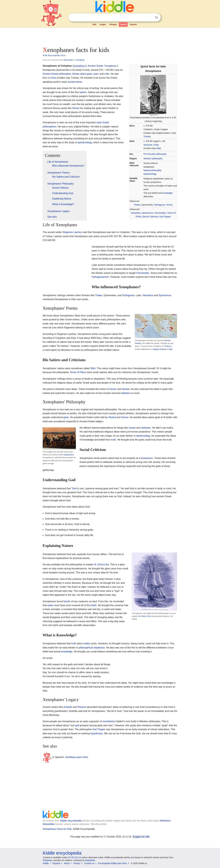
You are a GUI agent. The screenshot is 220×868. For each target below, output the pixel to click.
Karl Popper (165, 217)
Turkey (147, 136)
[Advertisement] (110, 36)
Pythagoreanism (100, 277)
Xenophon (80, 60)
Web (94, 24)
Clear (150, 18)
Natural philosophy (152, 170)
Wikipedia (47, 860)
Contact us (89, 863)
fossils (67, 601)
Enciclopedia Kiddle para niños (112, 863)
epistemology (85, 142)
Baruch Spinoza (150, 217)
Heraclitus (136, 213)
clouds (132, 428)
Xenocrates (68, 60)
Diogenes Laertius (72, 232)
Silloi (93, 368)
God (74, 488)
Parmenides (160, 213)
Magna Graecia (160, 349)
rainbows (146, 428)
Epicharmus (147, 213)
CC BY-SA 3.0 (74, 857)
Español (133, 24)
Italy (158, 148)
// (80, 66)
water (50, 605)
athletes (126, 393)
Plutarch (82, 707)
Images (103, 24)
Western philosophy (153, 159)
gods (66, 417)
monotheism (109, 721)
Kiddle (46, 863)
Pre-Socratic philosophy (155, 154)
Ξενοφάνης (110, 66)
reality (87, 644)
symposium (69, 455)
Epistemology (150, 174)
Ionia (53, 78)
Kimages (113, 24)
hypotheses (97, 733)
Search (156, 17)
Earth (94, 605)
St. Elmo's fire (144, 616)
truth (113, 440)
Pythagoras (160, 205)
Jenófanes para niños (77, 757)
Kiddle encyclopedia (71, 821)
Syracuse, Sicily (151, 145)
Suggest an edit (141, 837)
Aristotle (68, 707)
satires (83, 92)
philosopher (65, 74)
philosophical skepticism (92, 648)
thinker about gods (82, 74)
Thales (137, 205)
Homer (169, 205)
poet (96, 74)
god (77, 725)
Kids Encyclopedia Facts (54, 55)
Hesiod (126, 389)
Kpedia (123, 24)
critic (107, 74)
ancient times (75, 82)
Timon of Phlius (78, 372)
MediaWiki (90, 860)
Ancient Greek (95, 66)
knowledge (167, 193)
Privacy (77, 863)
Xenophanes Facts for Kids (57, 829)
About (67, 863)
